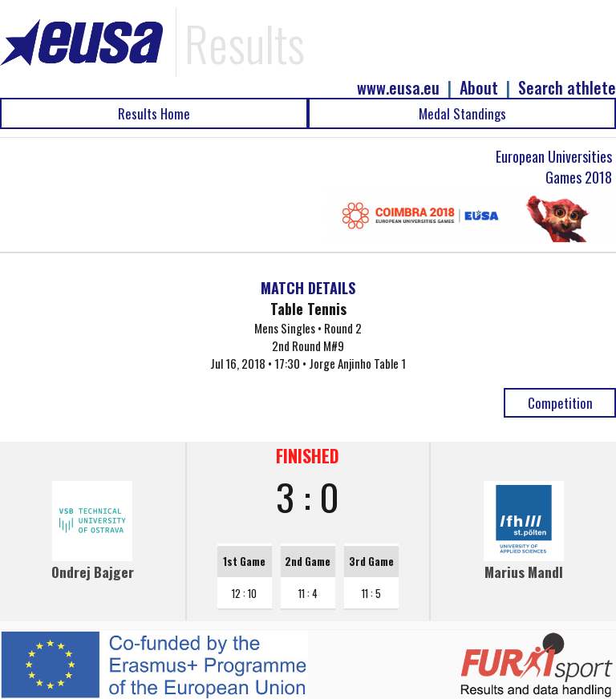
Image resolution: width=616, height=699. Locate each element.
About (479, 88)
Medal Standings (462, 113)
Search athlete (567, 88)
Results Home (154, 113)
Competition (560, 403)
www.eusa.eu (398, 88)
